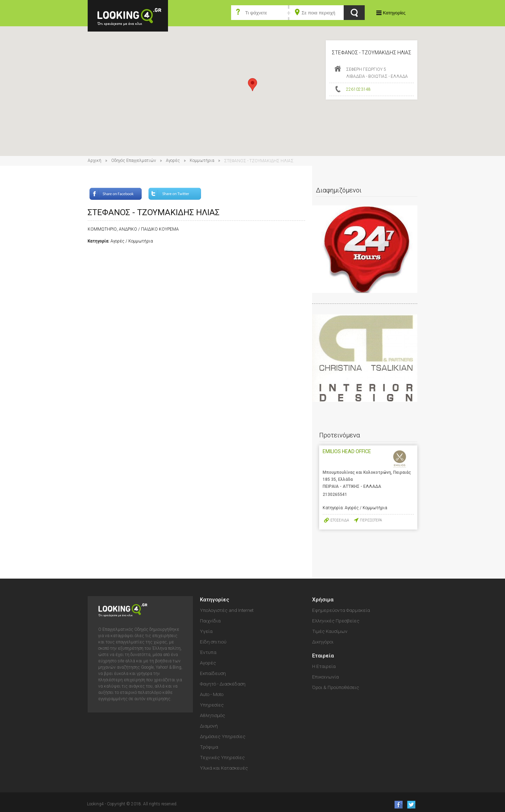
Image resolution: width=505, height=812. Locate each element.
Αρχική (95, 161)
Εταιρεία (323, 656)
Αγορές (173, 161)
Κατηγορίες (394, 13)
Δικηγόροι (323, 642)
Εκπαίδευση (213, 673)
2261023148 (358, 89)
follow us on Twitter (411, 804)
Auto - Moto (212, 694)
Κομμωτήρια (202, 161)
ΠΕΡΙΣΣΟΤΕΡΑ (371, 520)
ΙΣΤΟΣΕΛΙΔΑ (339, 520)
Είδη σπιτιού (213, 642)
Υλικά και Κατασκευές (224, 768)
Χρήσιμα (323, 600)
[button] (252, 85)
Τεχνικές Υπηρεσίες (222, 757)
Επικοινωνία (325, 677)
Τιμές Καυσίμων (330, 631)
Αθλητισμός (213, 715)
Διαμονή (209, 726)
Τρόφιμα (209, 747)
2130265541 (335, 494)
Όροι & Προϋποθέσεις (336, 687)
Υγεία (206, 631)
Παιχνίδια (210, 621)
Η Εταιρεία (324, 666)
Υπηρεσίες (212, 705)
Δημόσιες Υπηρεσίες (223, 736)
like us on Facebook (396, 804)
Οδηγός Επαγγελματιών (134, 161)
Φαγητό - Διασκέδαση (223, 684)
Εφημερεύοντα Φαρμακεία (341, 610)
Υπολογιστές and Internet (227, 610)
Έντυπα (208, 652)
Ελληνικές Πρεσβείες (336, 621)
